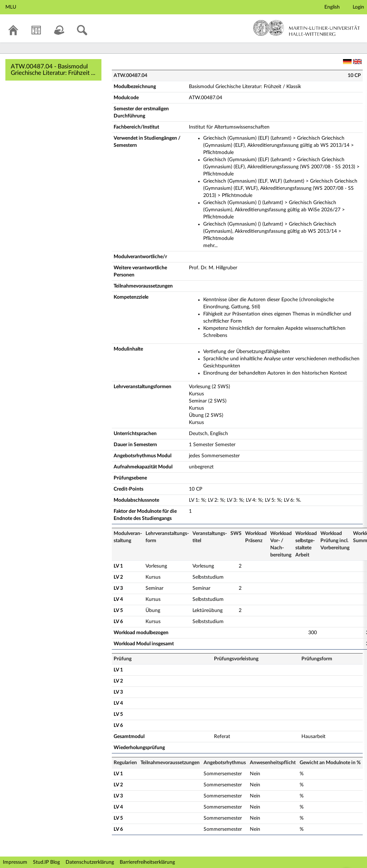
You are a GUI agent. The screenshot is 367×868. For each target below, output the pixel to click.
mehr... (210, 246)
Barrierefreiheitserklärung (147, 862)
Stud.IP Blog (46, 862)
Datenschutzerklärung (90, 862)
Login (358, 7)
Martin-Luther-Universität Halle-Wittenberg (307, 28)
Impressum (15, 862)
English (332, 7)
